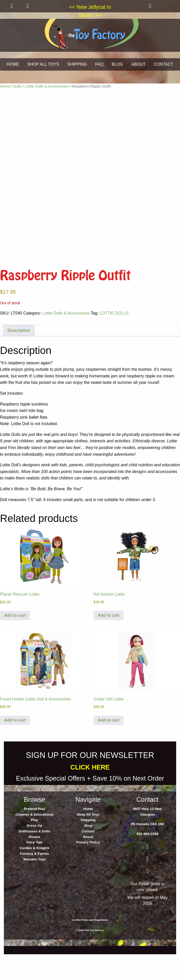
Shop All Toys (88, 847)
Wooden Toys (34, 892)
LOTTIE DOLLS (114, 346)
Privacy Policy (88, 875)
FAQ (99, 64)
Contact (88, 864)
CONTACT (164, 64)
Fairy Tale (34, 875)
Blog (88, 858)
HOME (13, 64)
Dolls (18, 86)
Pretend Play (34, 842)
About (88, 870)
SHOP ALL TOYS (43, 64)
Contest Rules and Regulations (90, 953)
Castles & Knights (34, 881)
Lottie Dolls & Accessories (47, 86)
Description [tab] (19, 363)
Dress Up (34, 858)
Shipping (88, 853)
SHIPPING (77, 64)
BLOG (117, 64)
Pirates (34, 870)
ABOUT (138, 64)
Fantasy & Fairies (35, 886)
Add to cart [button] (15, 648)
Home (5, 86)
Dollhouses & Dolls (34, 864)
